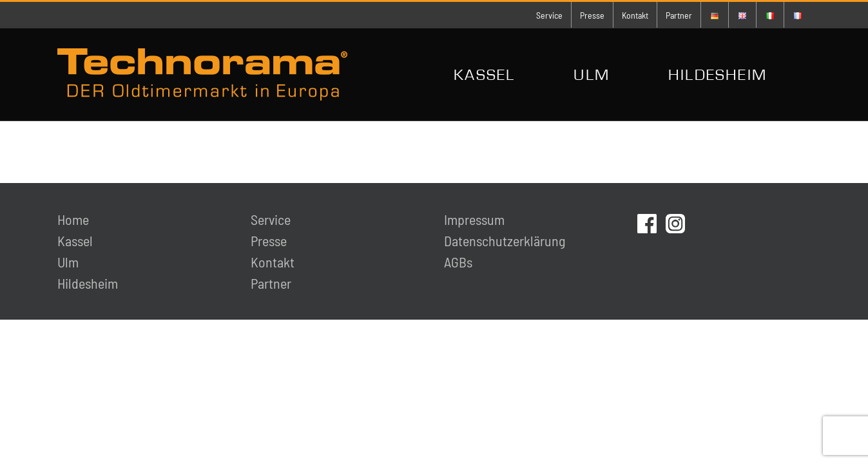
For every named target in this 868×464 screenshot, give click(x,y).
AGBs (458, 262)
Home (73, 219)
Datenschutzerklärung (505, 240)
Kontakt (273, 262)
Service (271, 219)
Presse (269, 240)
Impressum (474, 219)
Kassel (75, 240)
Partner (271, 283)
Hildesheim (88, 283)
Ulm (68, 262)
